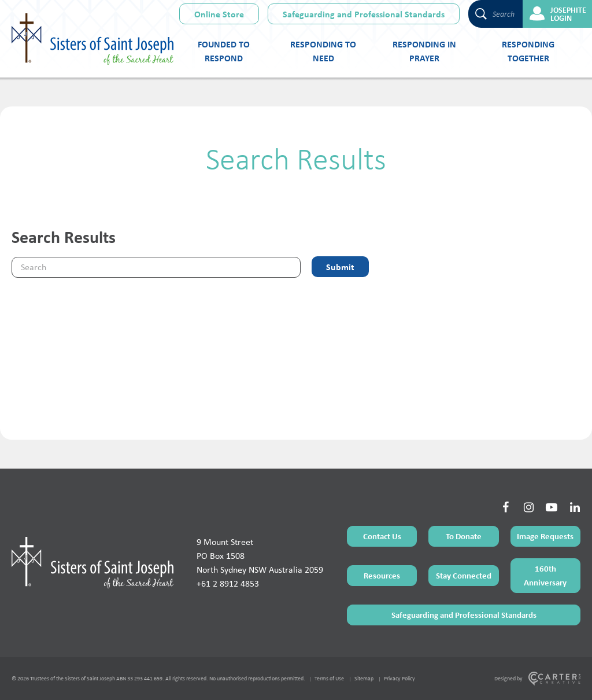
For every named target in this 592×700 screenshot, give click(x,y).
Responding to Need (323, 51)
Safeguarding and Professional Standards (364, 14)
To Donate (464, 536)
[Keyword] (156, 267)
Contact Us (382, 536)
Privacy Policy (399, 678)
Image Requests (545, 536)
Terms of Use (329, 678)
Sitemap (364, 678)
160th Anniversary (545, 575)
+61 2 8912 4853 (228, 583)
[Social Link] (505, 507)
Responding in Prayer (424, 51)
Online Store (219, 14)
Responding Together (528, 51)
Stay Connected (464, 575)
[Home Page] (92, 562)
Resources (382, 575)
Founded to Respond (224, 51)
